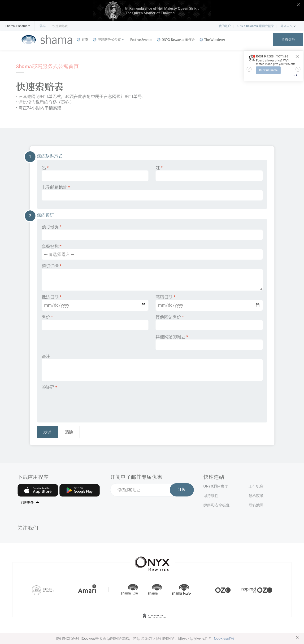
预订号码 (152, 232)
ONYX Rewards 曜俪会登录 (256, 26)
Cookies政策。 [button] (226, 638)
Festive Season (141, 40)
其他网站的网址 (209, 342)
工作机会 (256, 486)
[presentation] (78, 403)
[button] (16, 26)
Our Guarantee (268, 70)
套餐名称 (152, 252)
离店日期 (209, 302)
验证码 (49, 387)
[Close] (297, 57)
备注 (152, 367)
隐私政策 (256, 496)
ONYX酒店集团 (216, 486)
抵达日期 (95, 302)
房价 (95, 322)
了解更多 (27, 503)
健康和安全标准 (217, 505)
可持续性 (211, 496)
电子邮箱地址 (152, 193)
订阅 (182, 490)
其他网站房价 (209, 322)
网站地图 (256, 505)
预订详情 (152, 277)
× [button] (297, 637)
